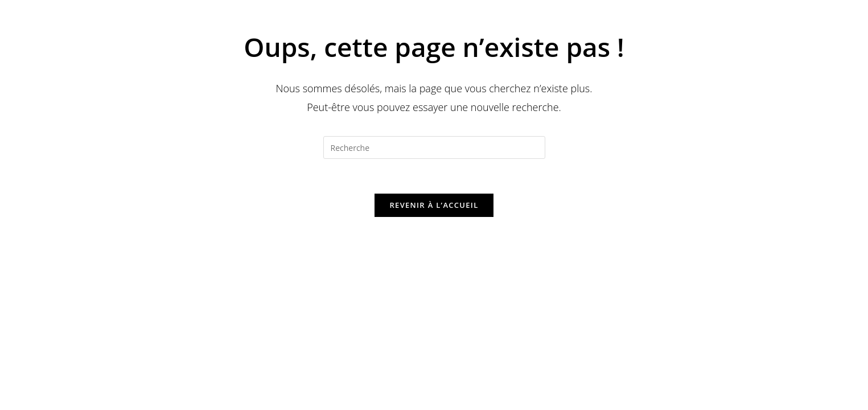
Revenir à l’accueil (434, 205)
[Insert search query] (434, 147)
